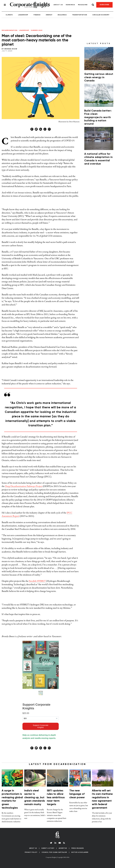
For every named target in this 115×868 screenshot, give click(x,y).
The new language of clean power (77, 794)
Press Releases (78, 848)
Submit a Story (48, 848)
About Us (58, 5)
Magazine (83, 5)
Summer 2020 (37, 30)
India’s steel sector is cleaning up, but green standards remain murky (35, 798)
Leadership (23, 15)
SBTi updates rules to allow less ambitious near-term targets (56, 798)
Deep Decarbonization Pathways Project (24, 486)
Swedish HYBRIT (37, 581)
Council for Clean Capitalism (54, 852)
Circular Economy (101, 15)
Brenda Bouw (11, 49)
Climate (9, 15)
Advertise (63, 848)
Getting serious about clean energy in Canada (99, 77)
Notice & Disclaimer (80, 852)
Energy (49, 15)
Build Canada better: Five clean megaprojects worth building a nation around (98, 117)
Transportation (80, 15)
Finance (37, 15)
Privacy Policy (31, 852)
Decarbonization (9, 30)
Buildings (62, 15)
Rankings (70, 5)
